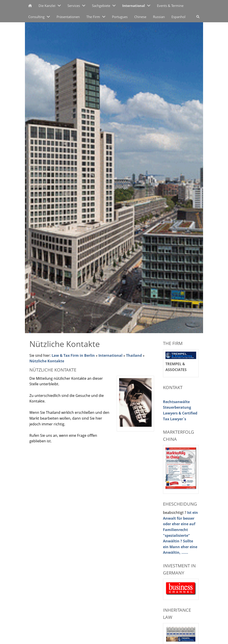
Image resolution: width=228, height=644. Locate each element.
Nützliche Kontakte (47, 361)
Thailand (134, 355)
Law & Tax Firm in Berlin (73, 355)
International (110, 355)
